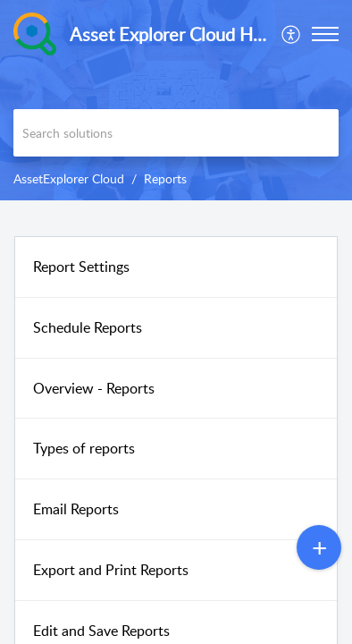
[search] (176, 133)
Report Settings (81, 267)
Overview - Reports (94, 388)
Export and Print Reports (111, 570)
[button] (292, 34)
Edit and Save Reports (101, 631)
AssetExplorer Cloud (69, 178)
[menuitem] (292, 34)
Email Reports (76, 509)
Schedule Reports (88, 327)
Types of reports (84, 448)
